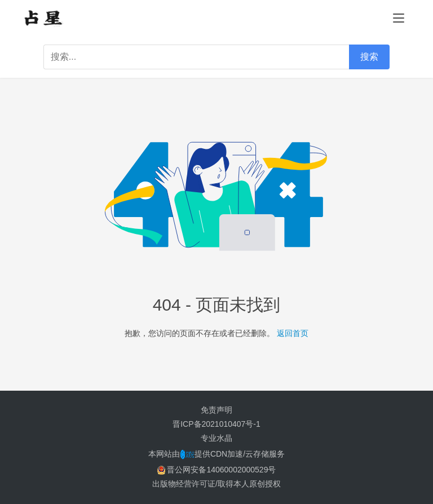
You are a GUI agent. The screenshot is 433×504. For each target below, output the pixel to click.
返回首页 (293, 333)
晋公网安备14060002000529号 (217, 470)
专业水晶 (216, 438)
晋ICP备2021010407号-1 (216, 424)
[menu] (399, 18)
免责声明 (216, 410)
